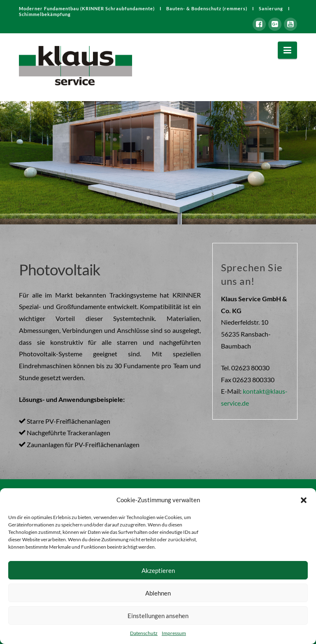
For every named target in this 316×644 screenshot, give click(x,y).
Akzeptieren (158, 570)
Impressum (174, 633)
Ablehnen (158, 593)
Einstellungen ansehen (158, 616)
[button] (304, 500)
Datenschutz (144, 633)
